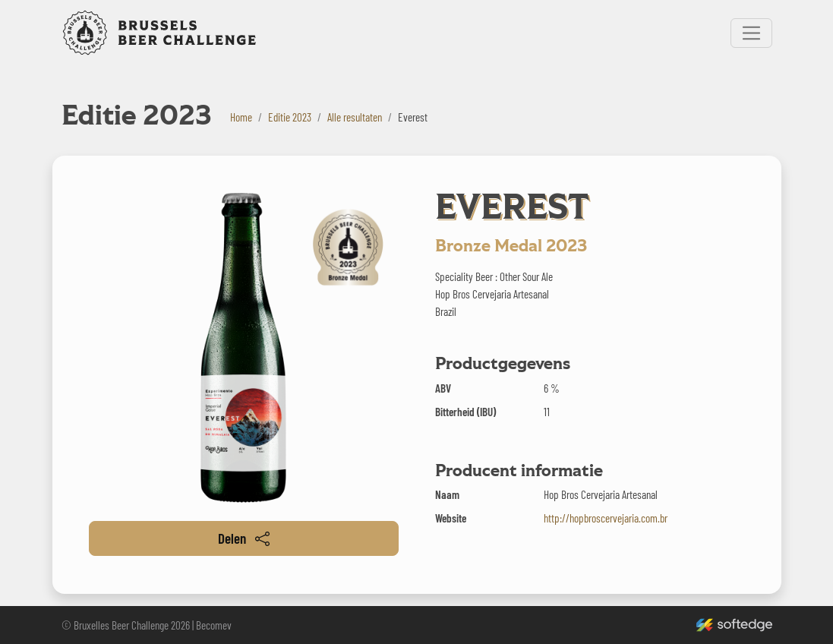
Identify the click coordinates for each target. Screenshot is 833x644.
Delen (244, 538)
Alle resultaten (355, 117)
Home (241, 117)
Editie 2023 (290, 117)
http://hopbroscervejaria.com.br (606, 518)
